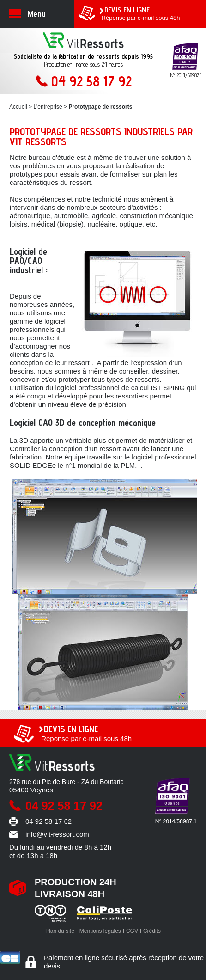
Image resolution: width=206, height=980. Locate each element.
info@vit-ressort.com (57, 834)
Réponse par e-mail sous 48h (148, 13)
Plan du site (60, 931)
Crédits (152, 931)
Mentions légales (100, 931)
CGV (132, 931)
